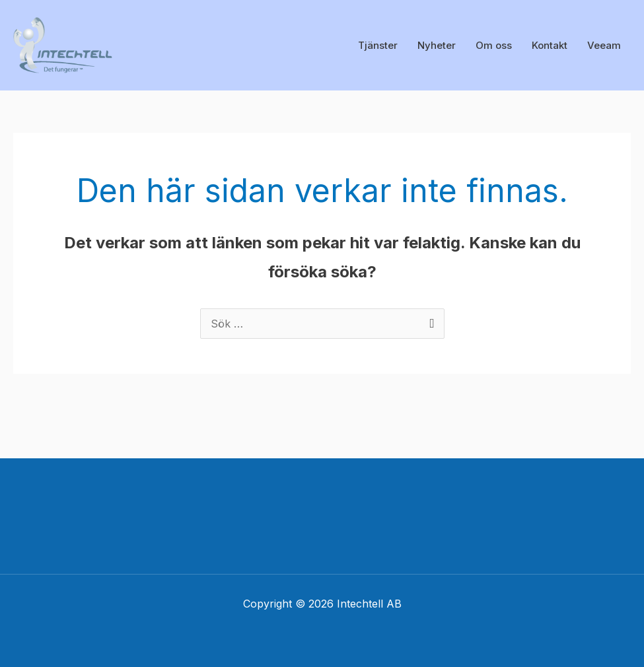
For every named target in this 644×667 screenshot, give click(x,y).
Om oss (494, 45)
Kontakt (550, 45)
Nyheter (437, 45)
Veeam (604, 45)
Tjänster (378, 45)
